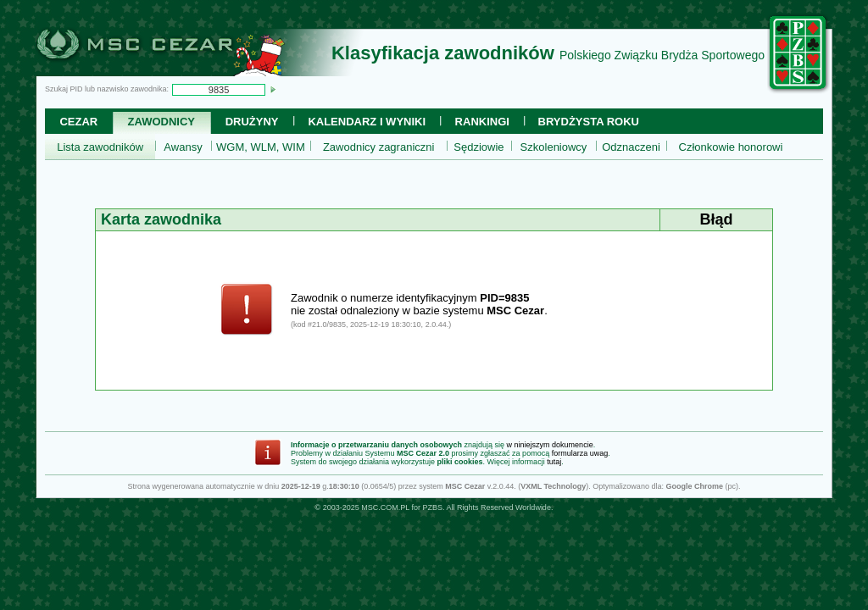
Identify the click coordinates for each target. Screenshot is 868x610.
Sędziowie (479, 147)
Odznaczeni (631, 147)
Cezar (78, 122)
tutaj (554, 462)
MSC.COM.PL (385, 507)
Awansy (183, 147)
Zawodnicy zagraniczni (379, 147)
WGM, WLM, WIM (261, 147)
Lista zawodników (100, 147)
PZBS (432, 507)
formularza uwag (580, 453)
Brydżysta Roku (589, 122)
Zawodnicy (161, 122)
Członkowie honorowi (731, 147)
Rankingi (482, 122)
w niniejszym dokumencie (550, 445)
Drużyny (252, 122)
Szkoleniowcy (554, 147)
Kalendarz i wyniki (367, 122)
